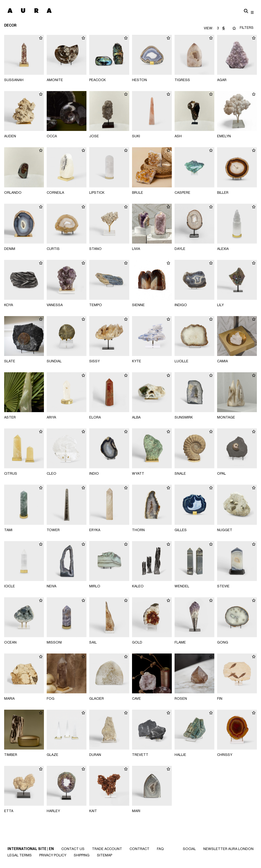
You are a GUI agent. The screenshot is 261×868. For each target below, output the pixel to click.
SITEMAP (105, 855)
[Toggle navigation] (252, 12)
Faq (160, 849)
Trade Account (107, 849)
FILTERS (247, 28)
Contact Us (73, 849)
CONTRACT (139, 849)
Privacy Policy (53, 855)
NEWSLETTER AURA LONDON (228, 849)
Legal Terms (20, 855)
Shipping (82, 855)
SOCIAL (189, 849)
